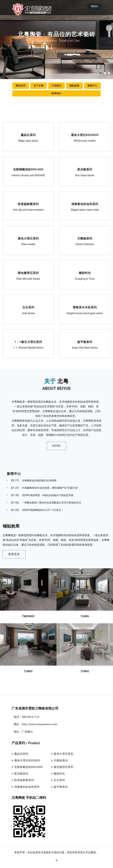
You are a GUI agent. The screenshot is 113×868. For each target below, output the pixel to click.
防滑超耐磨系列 (28, 204)
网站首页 (21, 86)
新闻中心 (92, 86)
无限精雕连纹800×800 (28, 170)
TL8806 (85, 607)
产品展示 (56, 86)
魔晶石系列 (28, 135)
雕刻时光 (85, 273)
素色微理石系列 (28, 273)
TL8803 (28, 662)
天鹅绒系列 (85, 239)
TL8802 (85, 662)
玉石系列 (28, 308)
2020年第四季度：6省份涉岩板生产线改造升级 (40, 495)
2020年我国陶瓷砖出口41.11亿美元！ (35, 510)
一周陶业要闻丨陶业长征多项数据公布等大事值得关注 (44, 503)
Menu (94, 6)
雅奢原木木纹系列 (85, 308)
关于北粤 (39, 86)
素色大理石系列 (28, 239)
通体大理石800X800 (85, 135)
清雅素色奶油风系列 (85, 204)
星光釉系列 (85, 170)
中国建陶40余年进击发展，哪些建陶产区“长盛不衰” (43, 488)
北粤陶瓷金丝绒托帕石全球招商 (32, 481)
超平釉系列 (85, 342)
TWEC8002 (28, 607)
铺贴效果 (74, 86)
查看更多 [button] (23, 551)
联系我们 (56, 93)
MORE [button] (56, 446)
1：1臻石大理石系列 (28, 342)
